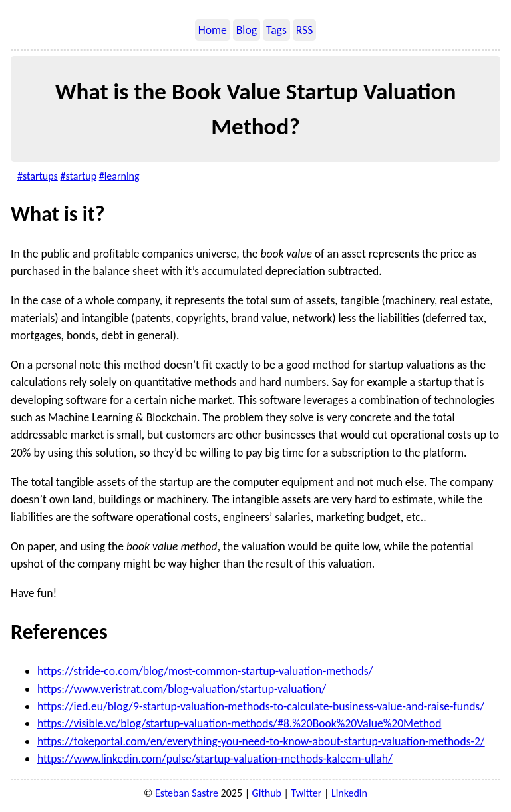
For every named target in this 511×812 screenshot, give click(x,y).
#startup (78, 176)
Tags (276, 30)
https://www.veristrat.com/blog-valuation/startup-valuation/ (182, 689)
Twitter (307, 793)
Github (267, 793)
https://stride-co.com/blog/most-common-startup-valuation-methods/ (205, 671)
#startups (38, 176)
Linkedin (349, 793)
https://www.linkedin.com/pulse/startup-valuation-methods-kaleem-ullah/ (215, 759)
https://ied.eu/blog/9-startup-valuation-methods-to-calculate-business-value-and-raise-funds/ (261, 706)
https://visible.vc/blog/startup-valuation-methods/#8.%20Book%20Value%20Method (239, 723)
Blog (247, 30)
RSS (305, 30)
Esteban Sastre (187, 793)
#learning (119, 176)
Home (213, 30)
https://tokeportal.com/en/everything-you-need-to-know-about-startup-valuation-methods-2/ (261, 741)
